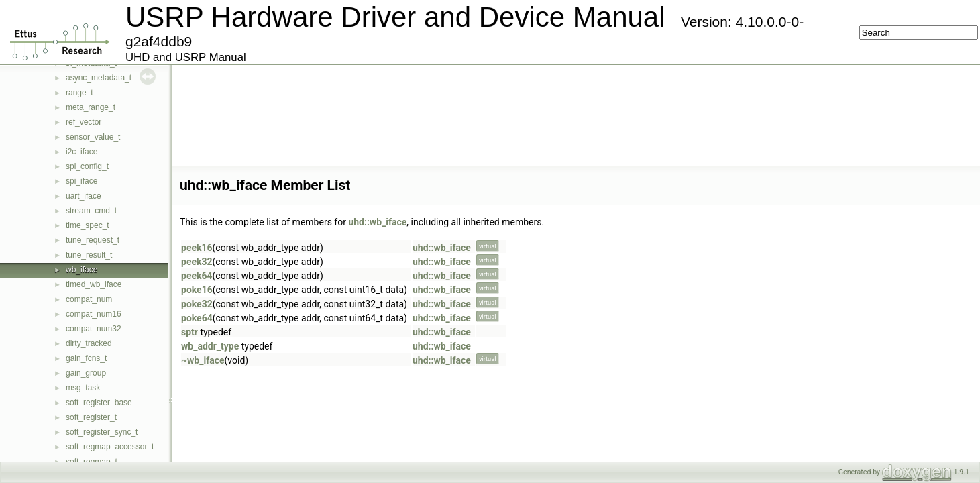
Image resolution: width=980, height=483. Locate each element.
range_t (79, 93)
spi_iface (81, 181)
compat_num (89, 299)
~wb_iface (203, 360)
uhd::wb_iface (377, 222)
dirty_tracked (89, 343)
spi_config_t (87, 166)
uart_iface (84, 196)
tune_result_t (89, 255)
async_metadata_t (99, 78)
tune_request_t (93, 240)
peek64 (197, 276)
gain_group (86, 373)
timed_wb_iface (94, 284)
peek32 (197, 262)
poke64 (197, 318)
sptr (189, 332)
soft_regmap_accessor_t (110, 447)
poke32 (197, 304)
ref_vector (84, 122)
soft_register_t (91, 417)
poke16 (197, 290)
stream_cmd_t (91, 211)
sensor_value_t (93, 137)
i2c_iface (81, 152)
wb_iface (81, 270)
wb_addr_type (210, 346)
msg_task (83, 388)
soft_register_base (99, 402)
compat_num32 (94, 329)
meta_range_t (91, 107)
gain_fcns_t (86, 358)
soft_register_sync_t (102, 432)
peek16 (197, 248)
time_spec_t (88, 225)
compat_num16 (94, 314)
